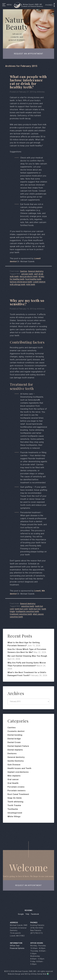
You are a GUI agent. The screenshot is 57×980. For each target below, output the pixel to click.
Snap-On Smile (15, 798)
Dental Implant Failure (18, 746)
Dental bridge (14, 739)
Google (21, 914)
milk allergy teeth (18, 284)
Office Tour (15, 946)
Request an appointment (29, 54)
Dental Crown (14, 742)
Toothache (13, 809)
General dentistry (36, 271)
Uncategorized (15, 813)
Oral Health (13, 783)
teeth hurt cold (21, 609)
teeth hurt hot (35, 609)
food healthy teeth (33, 279)
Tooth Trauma (14, 805)
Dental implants (15, 750)
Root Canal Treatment (18, 794)
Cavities (24, 271)
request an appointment (29, 885)
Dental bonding (15, 735)
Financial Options (17, 948)
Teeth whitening (15, 802)
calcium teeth (27, 274)
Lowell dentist (39, 282)
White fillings (14, 817)
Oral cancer (13, 779)
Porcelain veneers (17, 791)
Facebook (35, 914)
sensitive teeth (28, 606)
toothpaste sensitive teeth (27, 611)
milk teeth (31, 284)
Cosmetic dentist (16, 731)
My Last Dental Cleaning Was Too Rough (27, 656)
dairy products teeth (29, 276)
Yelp (27, 914)
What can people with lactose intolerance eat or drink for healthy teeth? (28, 82)
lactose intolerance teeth (21, 282)
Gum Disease (14, 765)
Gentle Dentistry (16, 761)
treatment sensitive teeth (21, 614)
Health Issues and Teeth (19, 768)
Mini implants (14, 776)
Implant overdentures (18, 772)
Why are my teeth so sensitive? (27, 302)
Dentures (12, 754)
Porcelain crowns (16, 787)
